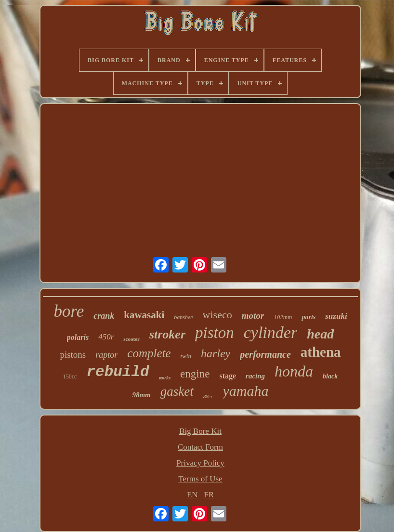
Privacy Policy (200, 463)
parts (309, 317)
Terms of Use (200, 479)
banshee (183, 317)
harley (216, 353)
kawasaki (144, 315)
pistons (73, 355)
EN (192, 495)
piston (215, 333)
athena (321, 352)
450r (106, 337)
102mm (283, 317)
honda (294, 371)
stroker (167, 334)
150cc (70, 376)
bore (69, 311)
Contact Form (200, 447)
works (165, 378)
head (320, 334)
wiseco (217, 315)
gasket (177, 391)
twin (186, 356)
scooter (131, 339)
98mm (141, 395)
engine (195, 374)
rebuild (118, 372)
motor (253, 316)
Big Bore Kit (200, 431)
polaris (78, 337)
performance (265, 354)
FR (209, 495)
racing (255, 376)
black (330, 376)
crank (104, 316)
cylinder (270, 332)
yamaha (246, 391)
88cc (208, 396)
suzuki (336, 316)
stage (228, 376)
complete (149, 353)
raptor (106, 355)
